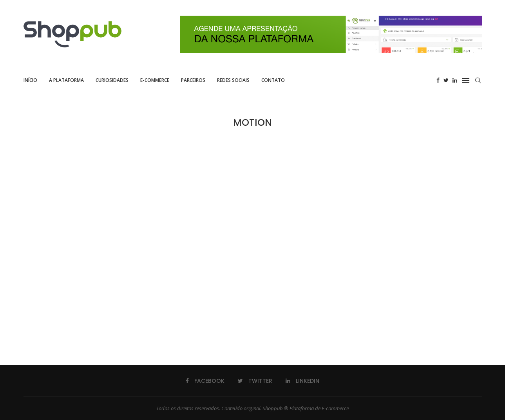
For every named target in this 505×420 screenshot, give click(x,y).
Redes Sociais (233, 80)
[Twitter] (446, 80)
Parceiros (193, 80)
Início (30, 80)
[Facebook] (438, 80)
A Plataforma (66, 80)
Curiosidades (112, 80)
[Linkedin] (455, 80)
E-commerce (155, 80)
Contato (273, 80)
